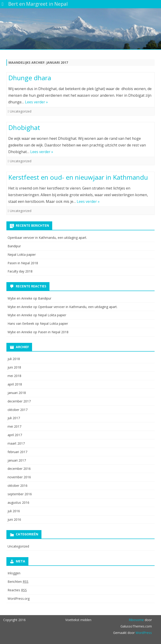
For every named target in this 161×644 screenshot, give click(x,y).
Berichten (18, 582)
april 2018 (15, 384)
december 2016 (19, 469)
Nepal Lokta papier (22, 255)
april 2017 (15, 435)
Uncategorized (21, 111)
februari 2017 (17, 452)
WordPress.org (19, 599)
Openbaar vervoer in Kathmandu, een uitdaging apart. (47, 238)
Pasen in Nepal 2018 (23, 263)
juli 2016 (14, 511)
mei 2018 (14, 376)
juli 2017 (14, 418)
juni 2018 (14, 367)
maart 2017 (16, 443)
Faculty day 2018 (20, 271)
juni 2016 (14, 519)
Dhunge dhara (30, 78)
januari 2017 (17, 460)
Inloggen (14, 573)
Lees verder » (36, 102)
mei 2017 (14, 426)
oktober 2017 (18, 410)
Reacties (17, 590)
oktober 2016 (18, 486)
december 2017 (19, 401)
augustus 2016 (18, 502)
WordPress (143, 633)
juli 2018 (14, 359)
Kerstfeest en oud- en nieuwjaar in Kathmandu (78, 177)
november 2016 (19, 477)
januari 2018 (17, 393)
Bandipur (14, 246)
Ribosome (136, 620)
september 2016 (20, 494)
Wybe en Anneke (20, 298)
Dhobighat (24, 127)
